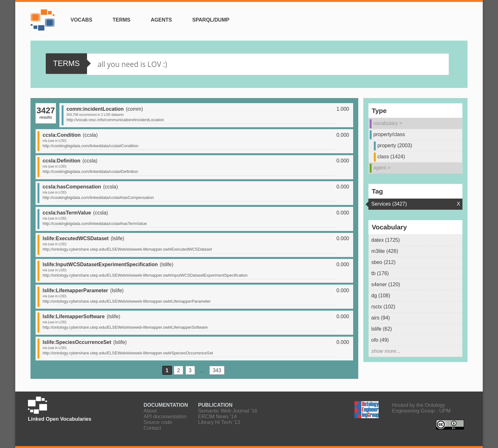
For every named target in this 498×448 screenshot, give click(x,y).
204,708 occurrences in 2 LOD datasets (95, 115)
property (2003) (395, 145)
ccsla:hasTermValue (67, 213)
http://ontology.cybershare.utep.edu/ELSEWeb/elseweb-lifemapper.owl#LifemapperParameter (127, 301)
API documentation (165, 416)
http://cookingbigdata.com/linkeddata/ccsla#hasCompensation (98, 198)
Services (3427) (389, 204)
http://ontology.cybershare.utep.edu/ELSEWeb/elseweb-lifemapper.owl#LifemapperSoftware (125, 327)
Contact (152, 428)
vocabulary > (388, 123)
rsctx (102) (383, 307)
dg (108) (381, 296)
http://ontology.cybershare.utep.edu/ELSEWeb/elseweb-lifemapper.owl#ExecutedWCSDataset (127, 249)
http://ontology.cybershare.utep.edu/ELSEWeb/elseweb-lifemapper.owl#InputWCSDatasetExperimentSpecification (145, 275)
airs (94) (381, 318)
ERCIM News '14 (217, 416)
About (150, 411)
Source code (158, 422)
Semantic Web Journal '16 (228, 411)
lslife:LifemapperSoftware (74, 316)
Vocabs (81, 20)
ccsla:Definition (61, 161)
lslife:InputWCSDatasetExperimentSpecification (100, 264)
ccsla (90, 135)
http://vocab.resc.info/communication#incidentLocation (115, 120)
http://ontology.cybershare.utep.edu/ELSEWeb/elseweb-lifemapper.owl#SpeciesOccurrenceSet (128, 353)
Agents (161, 20)
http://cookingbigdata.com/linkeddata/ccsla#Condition (91, 146)
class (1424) (391, 157)
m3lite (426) (385, 251)
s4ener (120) (386, 284)
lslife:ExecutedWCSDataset (76, 238)
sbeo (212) (384, 262)
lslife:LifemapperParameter (75, 290)
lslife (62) (382, 329)
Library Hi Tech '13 (219, 422)
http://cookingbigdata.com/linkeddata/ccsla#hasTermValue (95, 224)
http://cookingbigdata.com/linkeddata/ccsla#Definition (90, 171)
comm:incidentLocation (95, 109)
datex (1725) (386, 240)
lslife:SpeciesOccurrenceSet (77, 342)
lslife (118, 238)
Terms (121, 20)
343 (217, 370)
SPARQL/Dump (211, 20)
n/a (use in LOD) (54, 141)
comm (134, 109)
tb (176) (380, 273)
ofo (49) (380, 340)
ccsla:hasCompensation (72, 187)
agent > (382, 168)
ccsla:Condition (62, 135)
